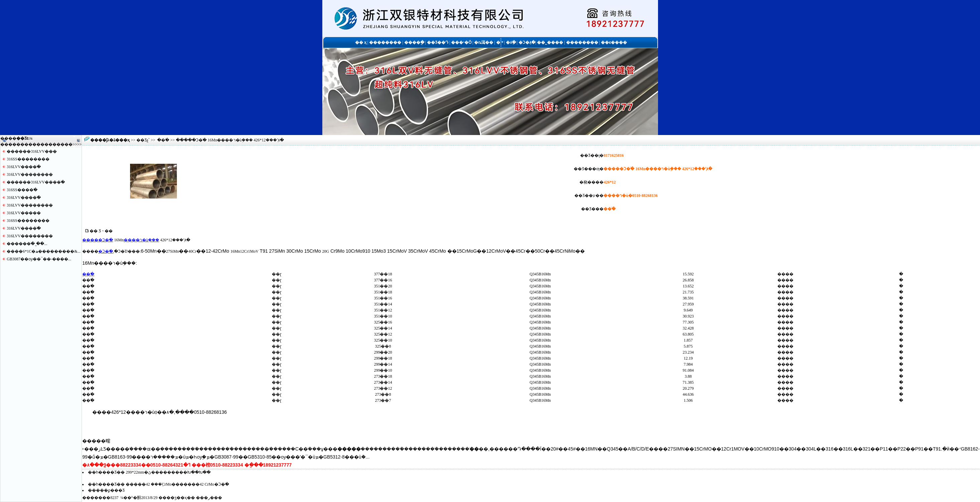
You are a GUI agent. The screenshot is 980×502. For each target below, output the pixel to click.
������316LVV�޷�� (32, 151)
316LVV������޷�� (30, 174)
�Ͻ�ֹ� (106, 251)
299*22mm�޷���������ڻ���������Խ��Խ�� (168, 472)
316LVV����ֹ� (24, 167)
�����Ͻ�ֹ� (98, 240)
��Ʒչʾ (143, 140)
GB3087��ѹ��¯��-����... (39, 259)
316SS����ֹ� (22, 190)
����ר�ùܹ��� (141, 240)
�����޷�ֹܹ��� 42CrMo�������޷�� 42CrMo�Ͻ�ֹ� (177, 484)
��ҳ (125, 140)
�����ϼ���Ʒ (106, 490)
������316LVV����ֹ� (36, 182)
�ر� (209, 498)
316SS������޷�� (28, 159)
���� (65, 144)
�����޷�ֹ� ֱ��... (27, 244)
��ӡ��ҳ (177, 498)
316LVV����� (24, 213)
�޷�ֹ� (163, 140)
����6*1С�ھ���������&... (43, 251)
